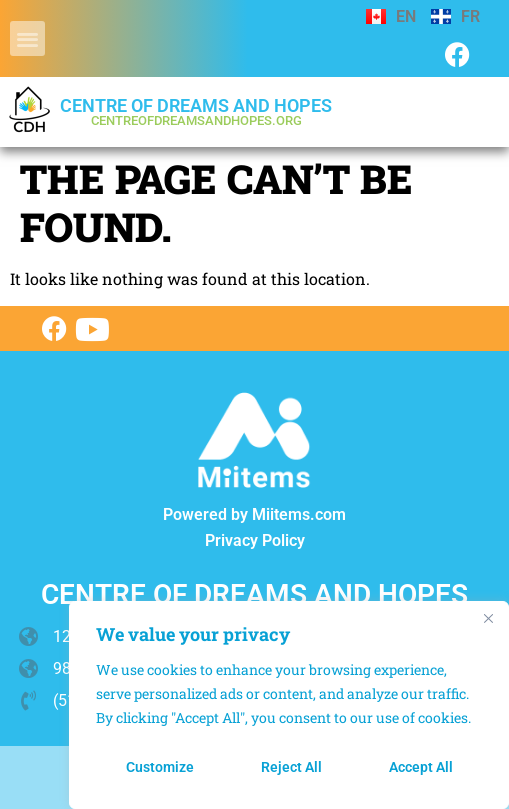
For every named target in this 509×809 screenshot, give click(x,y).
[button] (27, 38)
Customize (160, 767)
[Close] (488, 618)
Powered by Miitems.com (254, 514)
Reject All (291, 767)
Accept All (421, 767)
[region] (289, 705)
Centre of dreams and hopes (196, 111)
